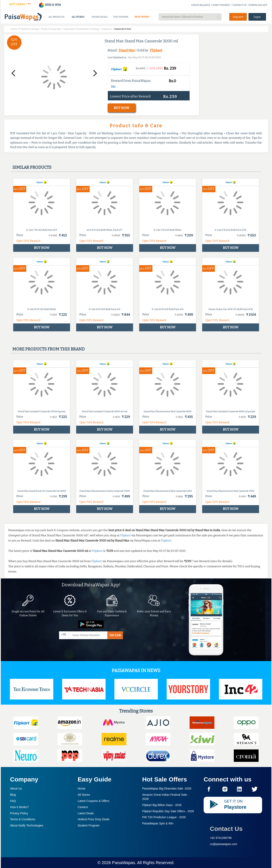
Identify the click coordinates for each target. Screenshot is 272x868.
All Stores (84, 795)
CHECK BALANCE (201, 5)
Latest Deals (86, 813)
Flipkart (156, 50)
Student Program (89, 825)
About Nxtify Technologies (27, 825)
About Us (16, 788)
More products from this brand (49, 349)
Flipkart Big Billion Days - (162, 805)
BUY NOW (122, 108)
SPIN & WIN (50, 5)
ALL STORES (78, 17)
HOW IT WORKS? (222, 5)
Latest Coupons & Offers (93, 801)
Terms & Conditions (23, 819)
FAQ (13, 801)
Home (81, 788)
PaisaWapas (124, 863)
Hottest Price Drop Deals (94, 819)
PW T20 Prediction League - (164, 817)
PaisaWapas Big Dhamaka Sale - (167, 788)
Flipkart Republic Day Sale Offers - (168, 811)
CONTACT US (240, 5)
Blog (13, 795)
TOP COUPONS (121, 17)
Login (257, 17)
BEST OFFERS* (142, 17)
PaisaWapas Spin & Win (158, 823)
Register (238, 17)
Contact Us (226, 829)
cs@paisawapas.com (224, 844)
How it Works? (19, 807)
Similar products (32, 167)
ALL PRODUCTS (56, 17)
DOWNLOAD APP (258, 5)
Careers (83, 807)
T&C (113, 87)
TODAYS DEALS (99, 17)
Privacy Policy (19, 813)
